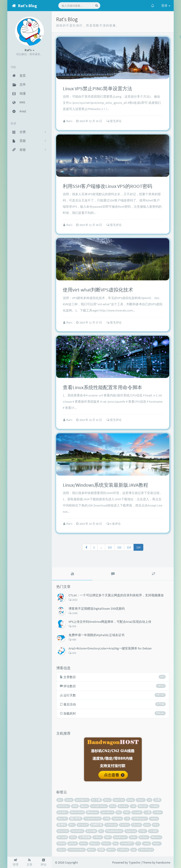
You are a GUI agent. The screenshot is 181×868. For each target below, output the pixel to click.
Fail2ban (123, 850)
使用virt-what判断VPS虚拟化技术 (98, 290)
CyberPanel (146, 850)
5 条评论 (114, 524)
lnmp (131, 800)
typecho (119, 800)
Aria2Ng (91, 831)
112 (119, 547)
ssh (133, 806)
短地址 (62, 825)
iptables (63, 812)
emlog (154, 819)
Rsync (157, 843)
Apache (62, 819)
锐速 (101, 850)
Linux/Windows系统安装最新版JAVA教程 (105, 485)
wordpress (82, 800)
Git (127, 819)
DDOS (111, 850)
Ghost (61, 850)
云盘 (148, 812)
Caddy (154, 806)
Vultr (133, 837)
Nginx (84, 806)
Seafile (153, 831)
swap (147, 843)
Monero (156, 837)
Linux (69, 800)
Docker (123, 806)
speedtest (107, 812)
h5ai (113, 806)
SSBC (143, 831)
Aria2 (107, 800)
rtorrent (63, 831)
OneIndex (77, 831)
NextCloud (77, 812)
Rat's (70, 121)
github (73, 843)
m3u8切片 (127, 843)
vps (60, 800)
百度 (157, 800)
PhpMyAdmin (114, 831)
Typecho (134, 862)
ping (147, 825)
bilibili (61, 843)
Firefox (125, 825)
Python (117, 819)
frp (116, 843)
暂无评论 (114, 121)
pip (134, 850)
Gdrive (98, 837)
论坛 (73, 837)
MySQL (143, 806)
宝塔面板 (85, 837)
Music (91, 850)
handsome (120, 837)
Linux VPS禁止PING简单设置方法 (97, 88)
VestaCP (83, 825)
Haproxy (131, 831)
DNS (108, 837)
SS (138, 843)
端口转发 (76, 819)
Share (141, 800)
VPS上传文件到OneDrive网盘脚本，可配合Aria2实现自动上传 (110, 622)
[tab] (72, 574)
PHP (127, 812)
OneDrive (63, 806)
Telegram (111, 825)
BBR (75, 806)
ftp (119, 812)
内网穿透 (97, 825)
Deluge (144, 837)
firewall (62, 837)
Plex (156, 825)
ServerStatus (77, 850)
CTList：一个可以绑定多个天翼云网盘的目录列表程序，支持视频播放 (116, 595)
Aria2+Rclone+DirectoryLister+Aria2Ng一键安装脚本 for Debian (110, 648)
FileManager (140, 819)
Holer (84, 843)
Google (137, 812)
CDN (107, 819)
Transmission (92, 819)
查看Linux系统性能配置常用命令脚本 (102, 387)
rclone (158, 812)
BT (101, 831)
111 (110, 547)
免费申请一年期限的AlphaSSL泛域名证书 (96, 635)
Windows (92, 812)
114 (138, 547)
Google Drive (99, 806)
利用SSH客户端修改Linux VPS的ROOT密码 (107, 186)
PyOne (106, 843)
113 (129, 547)
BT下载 (96, 800)
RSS (72, 825)
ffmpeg (95, 843)
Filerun (137, 825)
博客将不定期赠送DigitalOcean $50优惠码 (97, 609)
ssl (149, 800)
